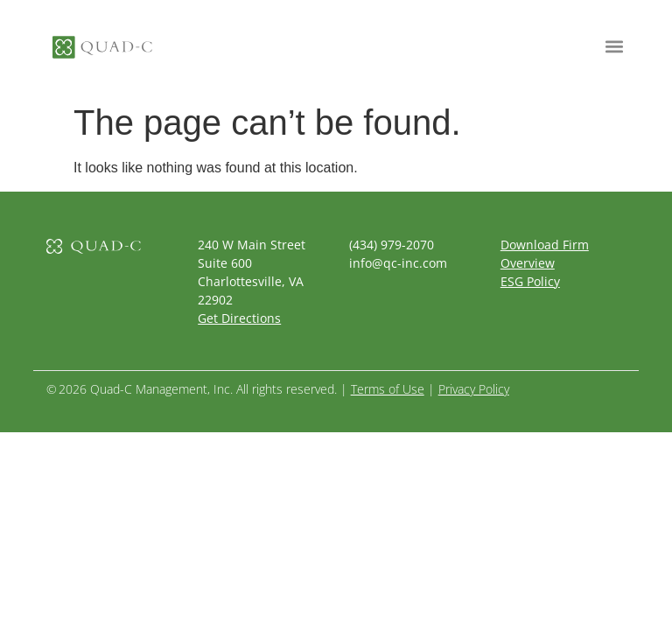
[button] (614, 46)
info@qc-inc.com (398, 263)
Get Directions (239, 318)
